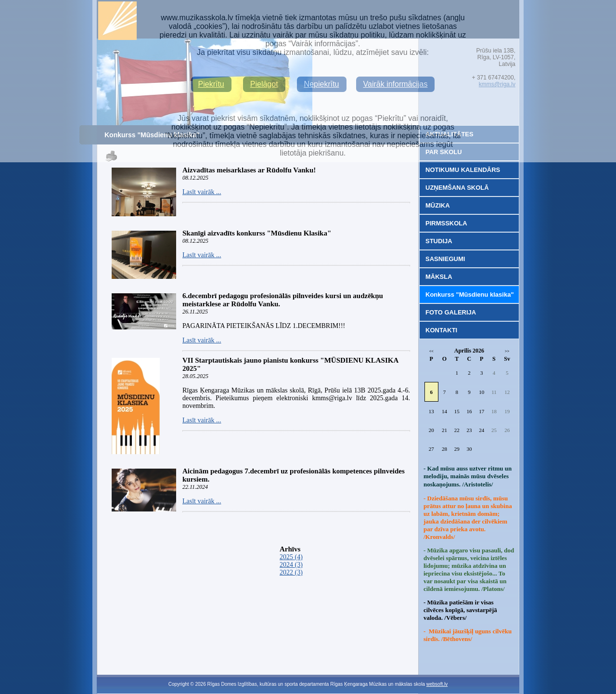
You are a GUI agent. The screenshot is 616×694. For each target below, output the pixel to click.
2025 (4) (291, 557)
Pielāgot (264, 84)
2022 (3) (291, 572)
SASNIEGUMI (445, 259)
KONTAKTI (441, 330)
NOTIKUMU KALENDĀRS (463, 170)
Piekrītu (211, 84)
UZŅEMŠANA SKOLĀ (457, 188)
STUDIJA (439, 241)
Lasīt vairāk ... (202, 192)
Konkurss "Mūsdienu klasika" (470, 295)
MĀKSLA (439, 277)
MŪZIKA (438, 205)
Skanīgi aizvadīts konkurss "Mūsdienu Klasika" (257, 233)
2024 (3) (291, 565)
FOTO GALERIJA (451, 312)
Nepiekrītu (322, 84)
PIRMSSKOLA (446, 223)
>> (507, 351)
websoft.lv (437, 684)
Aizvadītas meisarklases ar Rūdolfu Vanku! (249, 170)
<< (431, 351)
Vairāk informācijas (396, 84)
